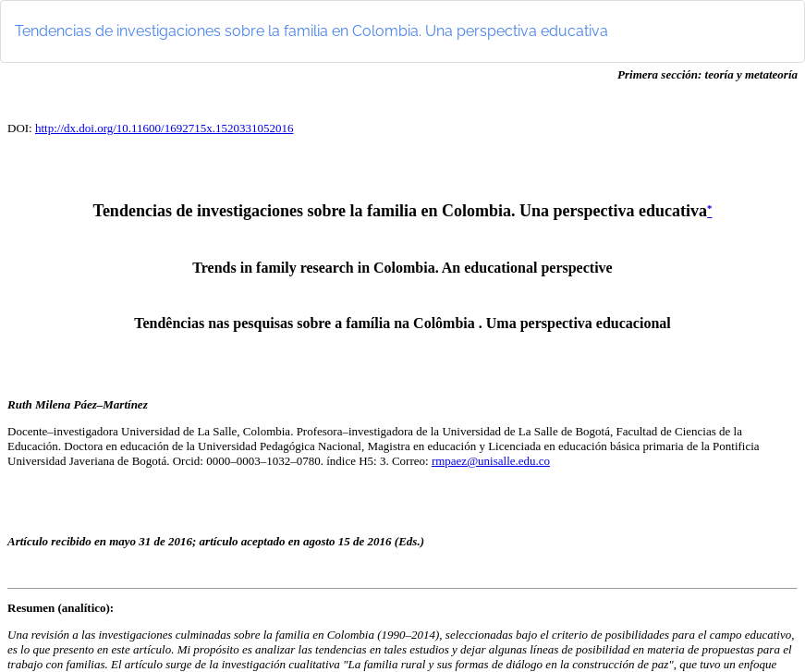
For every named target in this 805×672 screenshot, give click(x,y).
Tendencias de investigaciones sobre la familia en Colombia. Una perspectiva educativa (311, 31)
